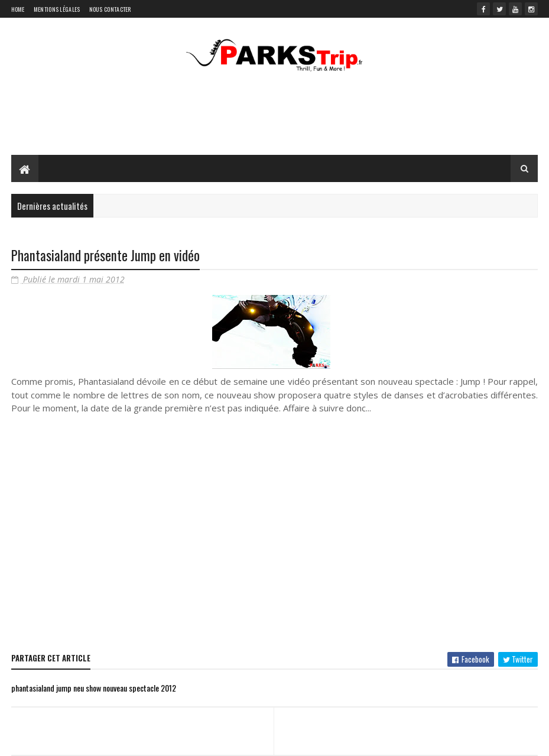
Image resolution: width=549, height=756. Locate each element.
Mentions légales (57, 9)
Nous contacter (110, 9)
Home (18, 9)
